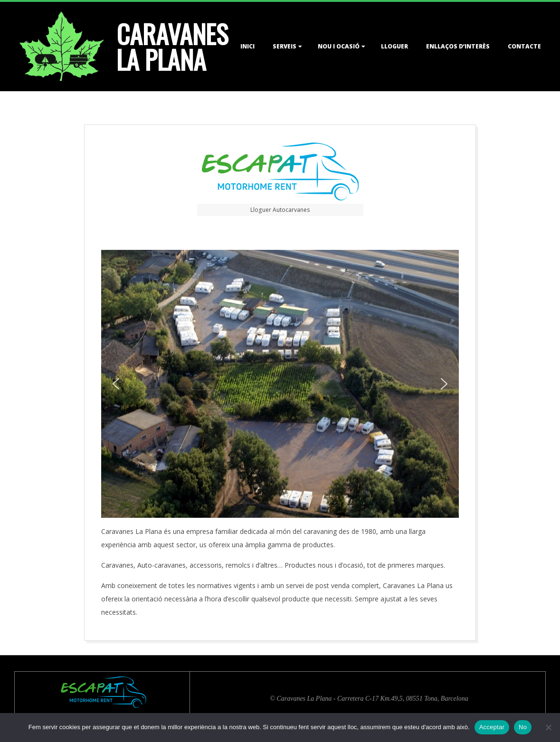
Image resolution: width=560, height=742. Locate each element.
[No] (548, 727)
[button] (116, 384)
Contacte (524, 46)
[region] (280, 384)
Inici (247, 46)
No (523, 727)
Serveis (285, 46)
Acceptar (492, 727)
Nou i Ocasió (339, 46)
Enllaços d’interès (458, 46)
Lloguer (394, 46)
